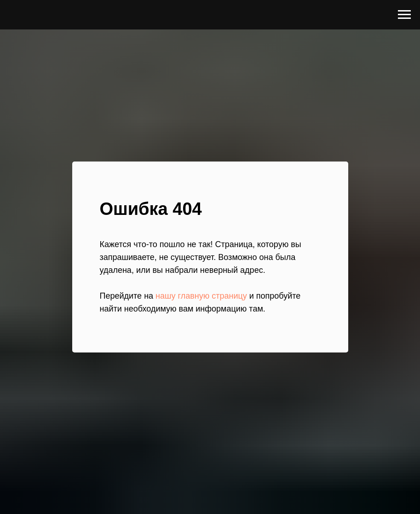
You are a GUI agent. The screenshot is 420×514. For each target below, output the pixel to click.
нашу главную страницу (201, 296)
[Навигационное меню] (404, 15)
